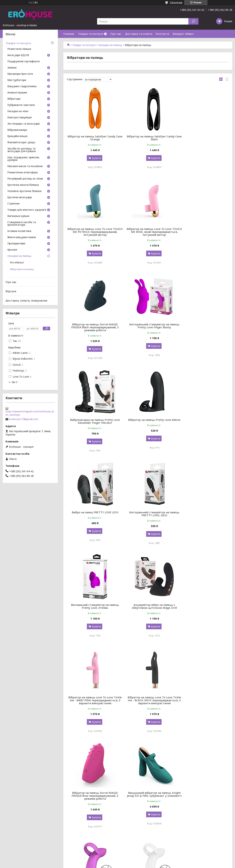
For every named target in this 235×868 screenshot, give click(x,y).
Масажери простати (20, 74)
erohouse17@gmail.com (24, 419)
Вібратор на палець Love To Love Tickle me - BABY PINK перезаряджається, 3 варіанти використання (93, 517)
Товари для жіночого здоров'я (27, 210)
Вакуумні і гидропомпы (22, 86)
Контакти (162, 34)
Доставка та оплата (139, 34)
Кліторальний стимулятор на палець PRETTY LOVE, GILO (93, 421)
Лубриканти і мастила (21, 105)
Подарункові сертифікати (23, 62)
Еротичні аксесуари (20, 197)
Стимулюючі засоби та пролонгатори (22, 224)
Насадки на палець (110, 45)
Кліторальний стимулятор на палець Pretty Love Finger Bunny (203, 233)
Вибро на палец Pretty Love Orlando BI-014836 (203, 803)
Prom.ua (135, 861)
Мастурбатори (17, 80)
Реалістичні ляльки (19, 49)
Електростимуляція (19, 118)
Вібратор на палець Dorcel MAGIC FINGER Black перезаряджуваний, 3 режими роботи (148, 235)
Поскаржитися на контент (114, 864)
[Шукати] (193, 21)
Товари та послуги (91, 34)
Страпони (13, 204)
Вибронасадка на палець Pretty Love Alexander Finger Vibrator (93, 329)
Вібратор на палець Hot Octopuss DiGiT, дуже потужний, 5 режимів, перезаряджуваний (93, 804)
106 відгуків (176, 2)
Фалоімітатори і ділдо (21, 143)
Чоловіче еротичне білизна (24, 191)
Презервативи (16, 244)
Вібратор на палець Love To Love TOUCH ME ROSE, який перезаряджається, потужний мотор (93, 235)
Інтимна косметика (19, 231)
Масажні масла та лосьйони (25, 166)
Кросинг (12, 250)
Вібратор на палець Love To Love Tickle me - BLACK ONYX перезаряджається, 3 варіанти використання (148, 517)
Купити (94, 158)
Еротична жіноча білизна (23, 185)
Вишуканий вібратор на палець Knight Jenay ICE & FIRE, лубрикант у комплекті (93, 614)
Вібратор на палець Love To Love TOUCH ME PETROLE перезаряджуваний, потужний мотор (203, 139)
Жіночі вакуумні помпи (22, 237)
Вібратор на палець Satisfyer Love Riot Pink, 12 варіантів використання (93, 708)
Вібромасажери (17, 130)
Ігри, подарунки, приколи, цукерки (23, 159)
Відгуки (11, 291)
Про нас (116, 34)
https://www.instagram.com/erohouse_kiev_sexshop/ (30, 413)
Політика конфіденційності (144, 864)
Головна (69, 34)
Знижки (12, 68)
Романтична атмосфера (22, 173)
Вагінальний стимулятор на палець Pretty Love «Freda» (148, 421)
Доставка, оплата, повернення (26, 300)
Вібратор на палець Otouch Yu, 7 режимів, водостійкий (148, 803)
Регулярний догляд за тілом (25, 179)
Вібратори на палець (22, 269)
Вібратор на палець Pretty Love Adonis (148, 329)
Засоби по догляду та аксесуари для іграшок (22, 150)
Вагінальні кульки (18, 216)
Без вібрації (17, 262)
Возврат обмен (183, 34)
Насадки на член (18, 111)
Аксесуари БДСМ (18, 55)
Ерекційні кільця (17, 136)
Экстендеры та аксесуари (23, 124)
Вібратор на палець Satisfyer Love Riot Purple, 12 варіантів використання (148, 709)
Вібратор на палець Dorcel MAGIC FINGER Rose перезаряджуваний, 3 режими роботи (203, 515)
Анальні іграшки (17, 93)
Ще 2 (15, 382)
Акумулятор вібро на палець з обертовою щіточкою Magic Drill (203, 421)
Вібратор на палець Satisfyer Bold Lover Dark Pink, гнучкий (148, 612)
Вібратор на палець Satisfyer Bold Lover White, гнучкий (203, 612)
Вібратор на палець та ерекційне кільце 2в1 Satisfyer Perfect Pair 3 (203, 708)
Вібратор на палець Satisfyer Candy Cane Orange (93, 138)
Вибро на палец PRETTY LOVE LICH (203, 327)
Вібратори (14, 99)
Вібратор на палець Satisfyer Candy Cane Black (148, 138)
